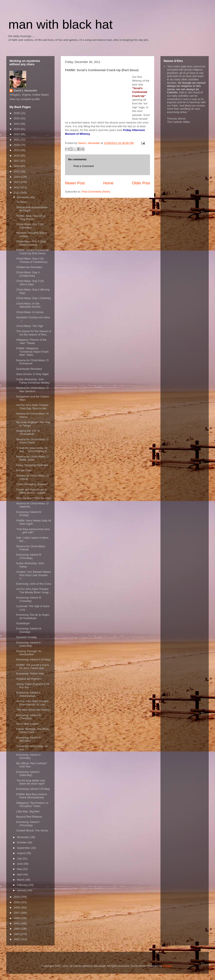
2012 (17, 187)
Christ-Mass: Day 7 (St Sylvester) (30, 226)
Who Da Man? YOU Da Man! (34, 498)
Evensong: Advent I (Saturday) (28, 774)
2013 (17, 182)
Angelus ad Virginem (29, 679)
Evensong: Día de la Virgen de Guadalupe (33, 616)
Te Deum (22, 202)
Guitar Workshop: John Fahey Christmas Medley (33, 381)
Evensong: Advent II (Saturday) (28, 644)
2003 (17, 934)
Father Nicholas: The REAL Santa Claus (33, 731)
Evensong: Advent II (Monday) (28, 739)
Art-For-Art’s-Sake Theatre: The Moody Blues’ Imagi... (33, 591)
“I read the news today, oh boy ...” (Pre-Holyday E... (33, 450)
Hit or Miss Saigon (27, 724)
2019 (17, 150)
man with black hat (61, 24)
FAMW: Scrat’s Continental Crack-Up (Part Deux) (32, 252)
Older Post (141, 183)
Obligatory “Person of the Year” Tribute (31, 341)
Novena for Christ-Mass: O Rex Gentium (32, 390)
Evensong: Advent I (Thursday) (28, 824)
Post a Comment (84, 166)
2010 (17, 897)
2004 (17, 929)
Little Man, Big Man (28, 811)
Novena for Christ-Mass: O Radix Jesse (32, 458)
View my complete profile (25, 99)
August (22, 853)
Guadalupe (23, 623)
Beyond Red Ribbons (29, 817)
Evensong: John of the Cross (34, 584)
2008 (17, 907)
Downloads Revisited (29, 369)
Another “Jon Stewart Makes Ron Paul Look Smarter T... (33, 575)
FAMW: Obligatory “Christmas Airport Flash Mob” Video (32, 352)
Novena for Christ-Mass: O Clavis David (32, 441)
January (22, 890)
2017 (17, 161)
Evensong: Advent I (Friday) (33, 789)
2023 (17, 129)
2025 (17, 118)
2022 (17, 134)
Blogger (167, 966)
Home (108, 183)
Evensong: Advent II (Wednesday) (28, 694)
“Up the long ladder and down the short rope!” (31, 782)
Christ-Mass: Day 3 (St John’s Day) (30, 283)
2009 (17, 902)
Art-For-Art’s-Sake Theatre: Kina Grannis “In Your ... (33, 703)
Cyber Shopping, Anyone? (32, 484)
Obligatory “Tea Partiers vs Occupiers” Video (32, 805)
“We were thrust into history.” (33, 710)
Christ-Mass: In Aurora (30, 312)
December (24, 197)
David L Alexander (25, 91)
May (20, 869)
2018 (17, 156)
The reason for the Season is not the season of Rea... (34, 333)
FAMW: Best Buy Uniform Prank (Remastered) (32, 796)
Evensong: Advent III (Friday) (29, 514)
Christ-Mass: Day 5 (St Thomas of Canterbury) (32, 260)
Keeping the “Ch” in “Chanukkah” (28, 432)
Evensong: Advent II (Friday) (33, 660)
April (20, 874)
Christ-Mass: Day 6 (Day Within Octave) (31, 243)
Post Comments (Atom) (96, 192)
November (24, 837)
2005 (17, 923)
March (21, 880)
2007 (17, 913)
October (22, 842)
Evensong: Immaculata (30, 674)
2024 (17, 124)
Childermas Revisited (29, 267)
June (20, 864)
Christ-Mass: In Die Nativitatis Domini (28, 305)
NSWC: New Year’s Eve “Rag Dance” (31, 218)
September (24, 848)
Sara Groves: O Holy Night (32, 374)
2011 (17, 193)
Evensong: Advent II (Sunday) (28, 756)
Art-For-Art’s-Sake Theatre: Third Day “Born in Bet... (33, 407)
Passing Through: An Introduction (29, 653)
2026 (17, 113)
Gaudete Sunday (26, 637)
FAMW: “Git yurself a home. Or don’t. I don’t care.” (33, 667)
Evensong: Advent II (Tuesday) (28, 717)
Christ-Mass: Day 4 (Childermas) (28, 274)
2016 (17, 166)
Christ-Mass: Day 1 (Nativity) (33, 298)
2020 (17, 145)
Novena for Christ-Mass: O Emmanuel (32, 362)
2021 (17, 140)
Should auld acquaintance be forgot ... (32, 209)
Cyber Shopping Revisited (32, 465)
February (23, 885)
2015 (17, 171)
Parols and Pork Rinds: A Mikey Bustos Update (31, 491)
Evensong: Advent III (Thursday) (29, 556)
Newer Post (75, 183)
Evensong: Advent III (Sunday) (29, 630)
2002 (17, 939)
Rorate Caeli (24, 470)
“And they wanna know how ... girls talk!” (33, 531)
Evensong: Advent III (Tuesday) (29, 599)
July (20, 859)
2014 (17, 177)
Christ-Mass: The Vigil (29, 326)
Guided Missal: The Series (32, 830)
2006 (17, 918)
